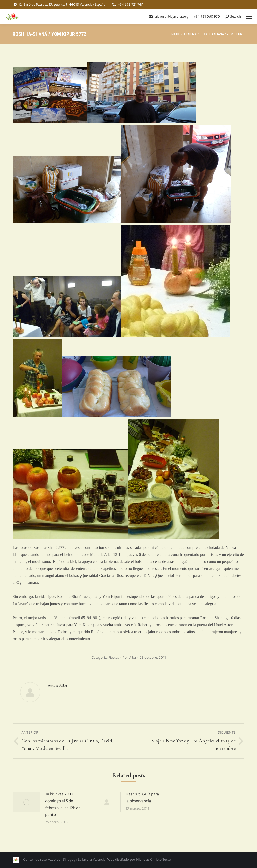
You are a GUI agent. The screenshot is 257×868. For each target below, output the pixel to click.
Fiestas (114, 658)
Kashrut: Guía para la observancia (142, 798)
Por (129, 658)
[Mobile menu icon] (249, 17)
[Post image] (26, 802)
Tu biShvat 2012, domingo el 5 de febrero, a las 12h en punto (63, 805)
